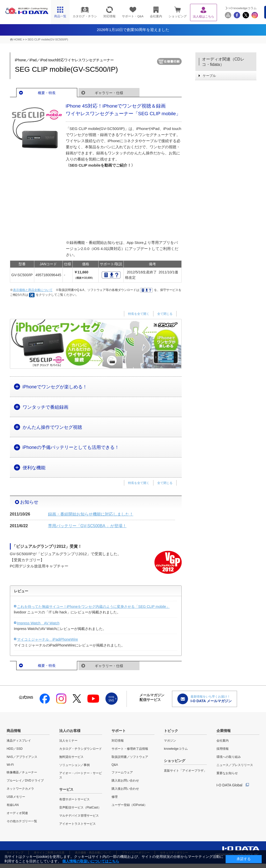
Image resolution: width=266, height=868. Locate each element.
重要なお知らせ (227, 773)
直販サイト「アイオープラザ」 (185, 771)
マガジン (170, 741)
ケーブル (209, 76)
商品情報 (14, 731)
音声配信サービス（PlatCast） (80, 807)
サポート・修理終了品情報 (130, 749)
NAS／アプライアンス (22, 757)
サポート (119, 731)
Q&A (115, 765)
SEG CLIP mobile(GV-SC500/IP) (48, 39)
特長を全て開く (139, 314)
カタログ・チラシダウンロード (81, 749)
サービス (66, 789)
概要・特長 (47, 93)
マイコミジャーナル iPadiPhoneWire (48, 639)
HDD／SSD (15, 749)
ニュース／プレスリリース (235, 765)
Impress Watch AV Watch (38, 623)
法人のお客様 (70, 731)
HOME (18, 39)
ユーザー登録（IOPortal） (129, 805)
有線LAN (13, 805)
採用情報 (223, 749)
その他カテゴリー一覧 (22, 821)
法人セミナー (68, 741)
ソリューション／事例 (74, 765)
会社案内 (223, 741)
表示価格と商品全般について (33, 290)
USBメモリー (16, 797)
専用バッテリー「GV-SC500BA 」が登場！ (87, 526)
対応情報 (118, 741)
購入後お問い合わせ (125, 789)
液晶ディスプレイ (19, 741)
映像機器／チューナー (22, 772)
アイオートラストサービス (77, 824)
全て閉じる (165, 314)
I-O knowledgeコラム (243, 8)
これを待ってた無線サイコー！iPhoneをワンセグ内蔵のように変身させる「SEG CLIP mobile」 (93, 607)
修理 (115, 797)
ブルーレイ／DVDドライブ (25, 781)
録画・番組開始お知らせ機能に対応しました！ (91, 514)
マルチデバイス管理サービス (79, 816)
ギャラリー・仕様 (109, 93)
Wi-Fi (10, 765)
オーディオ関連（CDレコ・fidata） (223, 62)
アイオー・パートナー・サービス (81, 775)
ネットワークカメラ (20, 789)
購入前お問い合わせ (125, 781)
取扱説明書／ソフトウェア (130, 757)
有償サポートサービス (74, 799)
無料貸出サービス (71, 757)
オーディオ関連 (17, 813)
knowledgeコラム (176, 749)
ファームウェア (122, 772)
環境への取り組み (229, 757)
